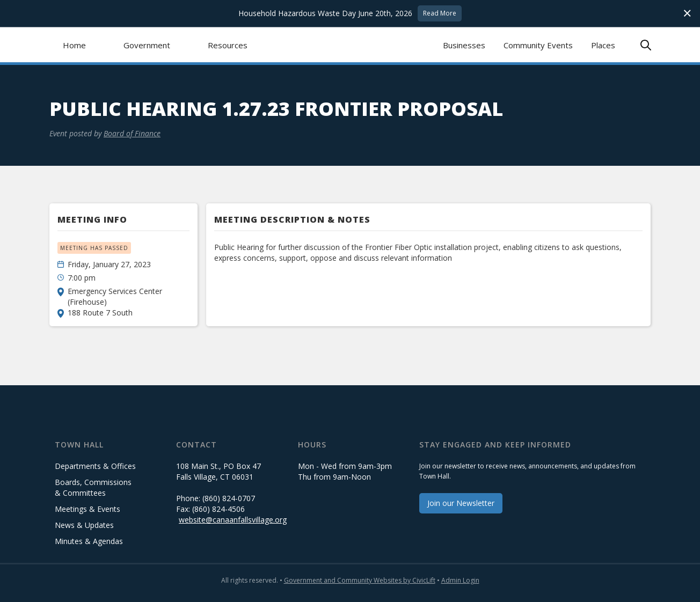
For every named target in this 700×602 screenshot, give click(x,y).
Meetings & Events (87, 509)
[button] (147, 45)
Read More (440, 13)
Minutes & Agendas (89, 541)
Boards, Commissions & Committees (93, 487)
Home (74, 45)
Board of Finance (132, 133)
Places (603, 45)
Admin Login (460, 580)
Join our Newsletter (461, 503)
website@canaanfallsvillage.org (233, 520)
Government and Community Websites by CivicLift (360, 580)
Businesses (464, 45)
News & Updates (84, 525)
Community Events (538, 45)
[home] (350, 45)
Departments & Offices (95, 466)
